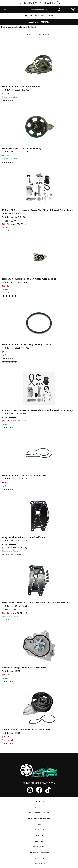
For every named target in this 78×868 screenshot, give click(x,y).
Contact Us (39, 802)
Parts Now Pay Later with (39, 3)
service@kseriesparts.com (39, 783)
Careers (39, 841)
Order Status (39, 807)
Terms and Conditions (39, 853)
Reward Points (39, 830)
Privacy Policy (39, 858)
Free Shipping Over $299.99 (39, 16)
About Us (39, 836)
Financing (39, 824)
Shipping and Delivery (39, 813)
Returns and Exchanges (39, 819)
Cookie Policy (39, 864)
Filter (29, 34)
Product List (39, 847)
